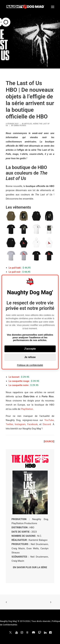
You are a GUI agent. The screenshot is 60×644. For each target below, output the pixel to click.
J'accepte (30, 349)
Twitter (9, 424)
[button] (53, 7)
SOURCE (49, 441)
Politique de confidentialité (30, 365)
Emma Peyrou (20, 126)
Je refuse (30, 357)
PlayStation (27, 409)
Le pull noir (15, 272)
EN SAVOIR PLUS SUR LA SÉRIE (30, 567)
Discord (47, 424)
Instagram (20, 424)
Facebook (32, 424)
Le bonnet (14, 377)
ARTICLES (28, 124)
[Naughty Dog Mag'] (26, 7)
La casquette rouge (19, 381)
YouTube (49, 420)
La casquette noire (19, 385)
